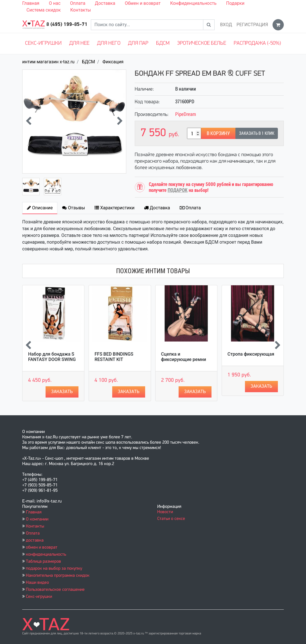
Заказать (62, 392)
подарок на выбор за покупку (54, 569)
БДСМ (163, 43)
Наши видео (37, 583)
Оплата (78, 3)
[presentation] (29, 122)
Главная (31, 3)
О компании (37, 519)
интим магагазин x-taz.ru (48, 62)
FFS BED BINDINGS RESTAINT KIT (114, 357)
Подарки (235, 3)
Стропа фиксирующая (251, 354)
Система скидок (44, 10)
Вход (226, 25)
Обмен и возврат (143, 3)
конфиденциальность (46, 555)
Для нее (79, 43)
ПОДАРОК (178, 190)
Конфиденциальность (193, 3)
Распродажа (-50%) (257, 43)
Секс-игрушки (43, 43)
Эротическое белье (202, 43)
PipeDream (186, 114)
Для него (109, 43)
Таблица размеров (43, 562)
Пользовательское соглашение (55, 590)
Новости (165, 512)
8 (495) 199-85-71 (67, 25)
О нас (55, 3)
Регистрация (252, 25)
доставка (35, 540)
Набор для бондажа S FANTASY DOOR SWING (52, 357)
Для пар (138, 43)
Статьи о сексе (171, 519)
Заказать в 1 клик (257, 133)
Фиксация (113, 62)
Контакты (81, 10)
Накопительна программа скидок (58, 576)
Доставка (105, 3)
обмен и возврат (42, 547)
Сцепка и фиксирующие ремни (184, 357)
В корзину (218, 133)
